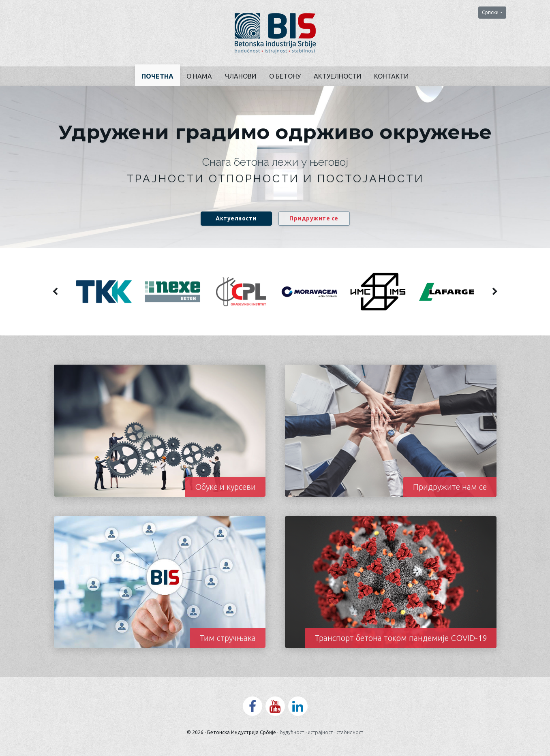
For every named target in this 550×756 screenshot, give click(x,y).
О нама (199, 76)
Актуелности (337, 76)
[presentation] (56, 292)
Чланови (241, 76)
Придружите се (314, 218)
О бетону (285, 76)
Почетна (157, 76)
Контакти (391, 76)
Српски (490, 12)
